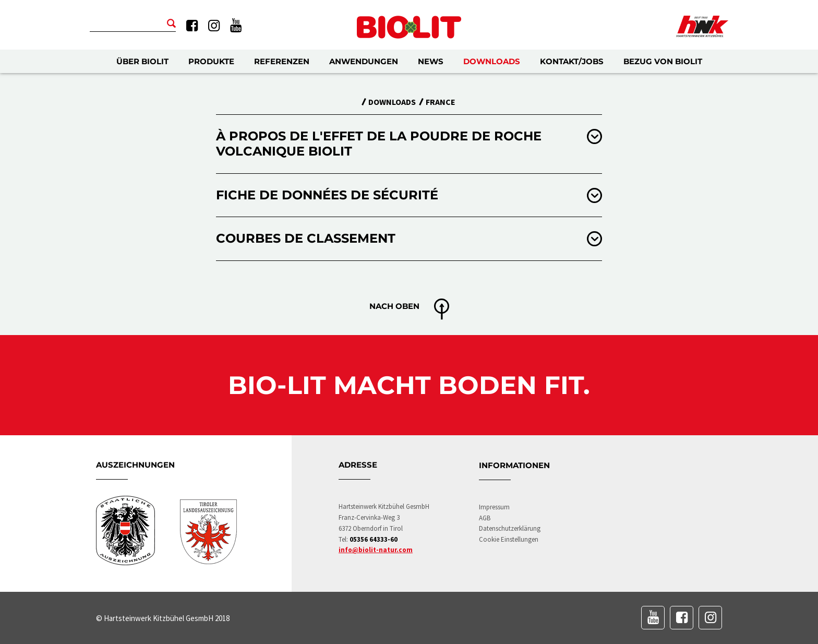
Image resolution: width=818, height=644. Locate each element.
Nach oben (394, 306)
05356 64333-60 (374, 539)
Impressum (494, 507)
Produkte (211, 61)
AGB (485, 518)
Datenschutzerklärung (510, 528)
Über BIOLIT (142, 61)
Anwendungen (364, 61)
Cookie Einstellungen (509, 539)
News (431, 61)
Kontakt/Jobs (572, 61)
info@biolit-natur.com (376, 550)
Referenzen (282, 61)
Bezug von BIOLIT (663, 61)
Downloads (492, 61)
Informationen (514, 465)
